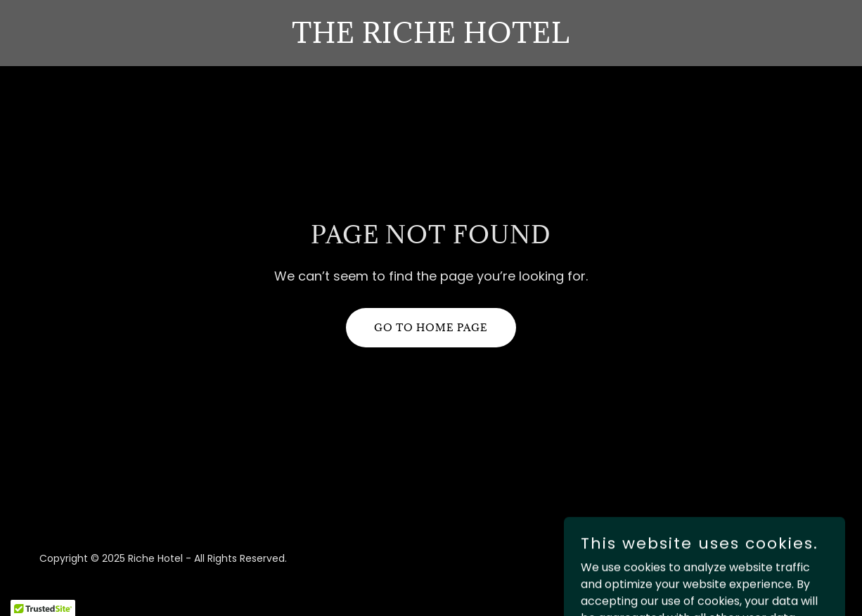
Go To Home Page (431, 327)
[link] (431, 39)
